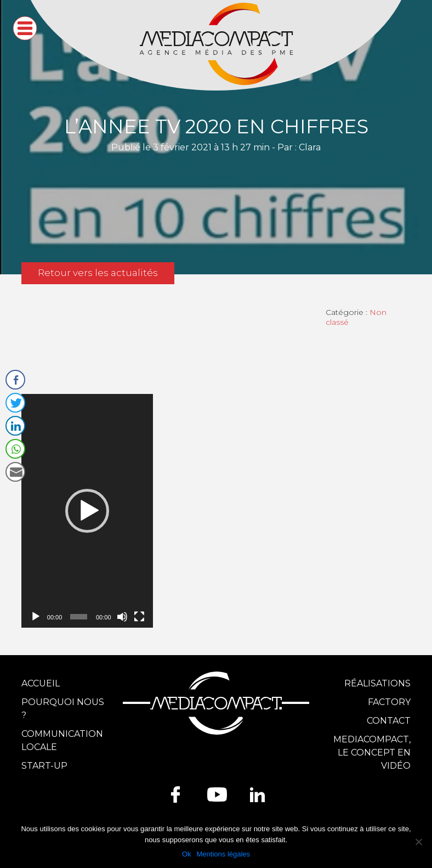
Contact (389, 721)
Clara (310, 147)
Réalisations (377, 683)
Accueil (41, 683)
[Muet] (122, 617)
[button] (87, 511)
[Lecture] (36, 617)
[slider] (79, 617)
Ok (187, 854)
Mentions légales (224, 854)
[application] (87, 511)
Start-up (44, 766)
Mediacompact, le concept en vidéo (372, 753)
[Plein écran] (139, 617)
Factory (389, 702)
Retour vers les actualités (98, 273)
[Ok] (418, 842)
